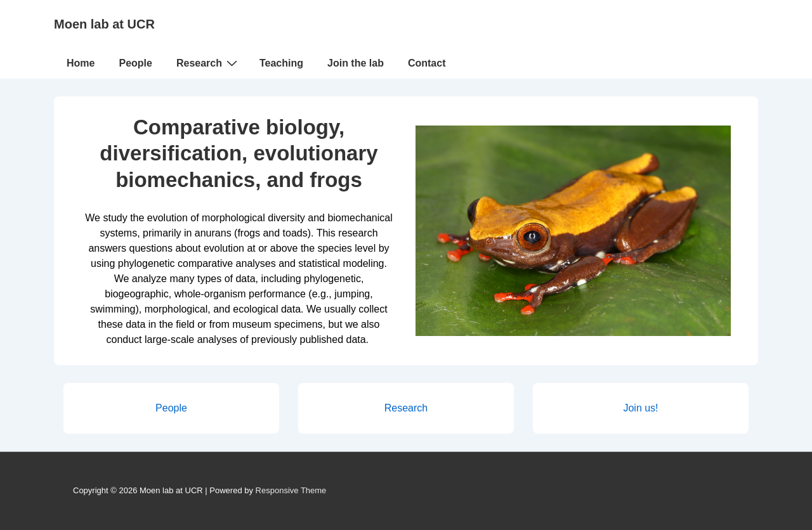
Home (81, 63)
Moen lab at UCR (104, 24)
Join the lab (356, 63)
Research (208, 63)
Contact (427, 63)
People (135, 63)
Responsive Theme (291, 490)
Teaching (281, 63)
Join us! (640, 408)
